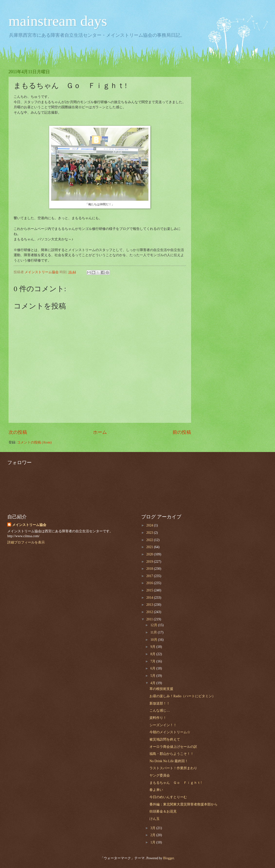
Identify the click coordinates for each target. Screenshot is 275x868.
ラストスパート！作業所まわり (173, 768)
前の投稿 (182, 432)
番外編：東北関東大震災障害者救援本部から (183, 804)
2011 (150, 619)
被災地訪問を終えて (165, 739)
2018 (150, 569)
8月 (153, 654)
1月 (153, 842)
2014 (150, 598)
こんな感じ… (160, 710)
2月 (153, 835)
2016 (150, 583)
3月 (153, 828)
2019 (150, 562)
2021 (150, 547)
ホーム (100, 432)
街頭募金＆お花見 (163, 811)
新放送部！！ (160, 703)
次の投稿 (18, 432)
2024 (150, 525)
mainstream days (58, 21)
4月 (153, 683)
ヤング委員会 (160, 775)
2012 (150, 612)
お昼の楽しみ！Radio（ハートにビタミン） (182, 696)
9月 (153, 647)
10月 (154, 640)
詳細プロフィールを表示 (26, 542)
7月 (153, 661)
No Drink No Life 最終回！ (169, 761)
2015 (150, 590)
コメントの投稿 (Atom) (34, 442)
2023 (150, 533)
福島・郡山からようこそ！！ (172, 754)
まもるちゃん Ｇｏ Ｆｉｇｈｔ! (176, 783)
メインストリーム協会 (29, 525)
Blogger (168, 858)
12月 (154, 625)
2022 (150, 540)
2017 (150, 576)
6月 (153, 668)
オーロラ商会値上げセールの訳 (173, 747)
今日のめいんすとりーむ (168, 797)
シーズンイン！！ (163, 725)
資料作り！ (158, 718)
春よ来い (156, 790)
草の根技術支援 (161, 689)
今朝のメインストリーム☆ (170, 732)
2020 (150, 554)
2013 (150, 605)
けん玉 (155, 819)
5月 (153, 676)
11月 (154, 632)
